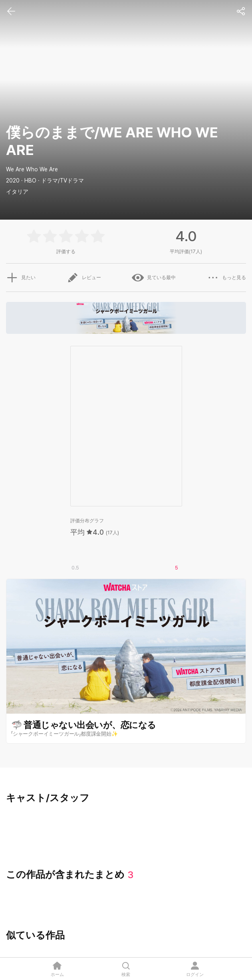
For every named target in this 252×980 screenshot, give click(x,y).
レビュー (84, 278)
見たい (21, 278)
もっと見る (226, 278)
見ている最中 (154, 278)
